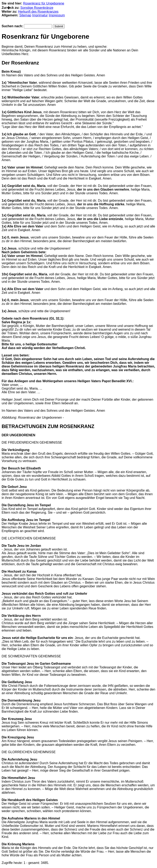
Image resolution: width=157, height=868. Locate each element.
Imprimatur (40, 15)
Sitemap (25, 15)
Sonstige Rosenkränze (37, 8)
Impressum (57, 15)
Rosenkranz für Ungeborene (44, 3)
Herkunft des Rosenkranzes (38, 12)
